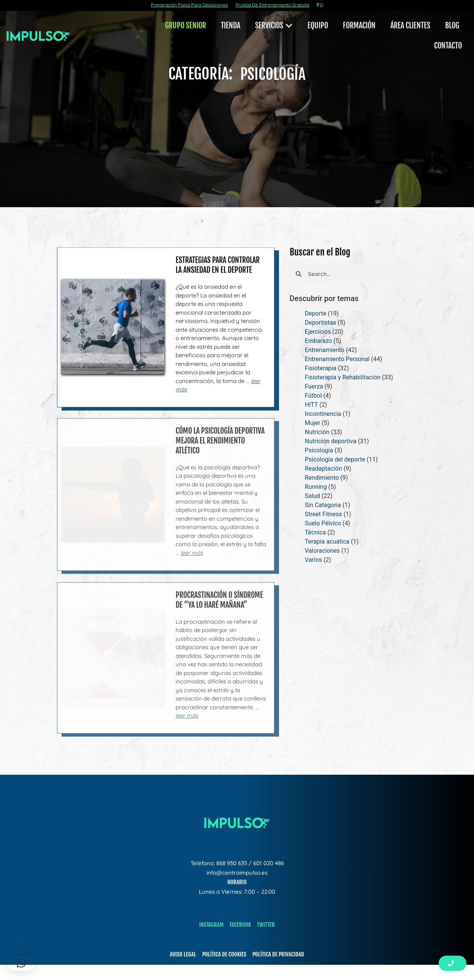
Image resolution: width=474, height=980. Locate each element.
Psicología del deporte (335, 459)
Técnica (315, 532)
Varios (313, 560)
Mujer (313, 423)
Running (316, 487)
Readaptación (323, 469)
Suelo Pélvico (323, 523)
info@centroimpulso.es (237, 873)
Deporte (316, 313)
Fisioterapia (321, 368)
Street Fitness (323, 514)
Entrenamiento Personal (337, 359)
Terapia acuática (327, 542)
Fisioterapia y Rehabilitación (343, 377)
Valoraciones (322, 551)
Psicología (319, 450)
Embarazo (319, 341)
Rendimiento (322, 478)
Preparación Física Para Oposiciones (189, 5)
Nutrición (317, 432)
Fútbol (313, 396)
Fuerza (314, 386)
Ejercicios (318, 332)
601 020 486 (269, 863)
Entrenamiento (325, 350)
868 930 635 (232, 863)
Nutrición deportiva (331, 441)
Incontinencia (323, 414)
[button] (21, 963)
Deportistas (320, 323)
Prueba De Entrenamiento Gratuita (272, 5)
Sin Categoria (323, 505)
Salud (312, 496)
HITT (311, 405)
